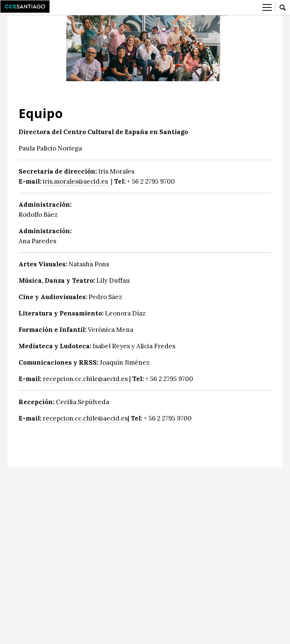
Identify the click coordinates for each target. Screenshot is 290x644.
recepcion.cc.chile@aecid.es (85, 379)
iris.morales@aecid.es (76, 181)
